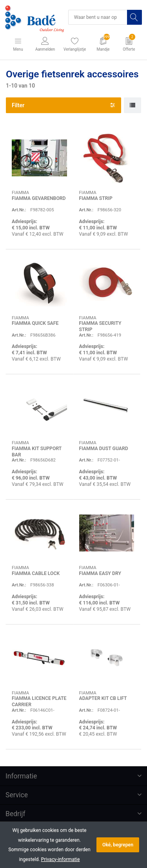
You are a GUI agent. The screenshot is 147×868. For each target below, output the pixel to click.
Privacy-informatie (61, 859)
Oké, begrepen (118, 845)
